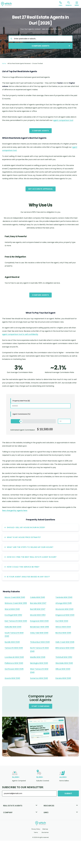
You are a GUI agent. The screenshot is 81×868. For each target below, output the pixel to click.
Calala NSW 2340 (37, 597)
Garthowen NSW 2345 (14, 669)
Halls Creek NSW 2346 (65, 642)
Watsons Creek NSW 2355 (16, 603)
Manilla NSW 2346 (38, 657)
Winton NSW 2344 (63, 627)
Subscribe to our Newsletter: (23, 787)
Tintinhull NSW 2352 (64, 657)
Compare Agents (40, 131)
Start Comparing (41, 706)
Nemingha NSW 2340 (39, 663)
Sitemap (45, 829)
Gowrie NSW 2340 (12, 678)
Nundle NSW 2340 (12, 642)
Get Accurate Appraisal (41, 189)
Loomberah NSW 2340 (14, 657)
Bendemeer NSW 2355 (39, 627)
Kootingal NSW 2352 (13, 615)
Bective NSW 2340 (63, 633)
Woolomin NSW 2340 (64, 609)
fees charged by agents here (15, 511)
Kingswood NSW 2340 (65, 615)
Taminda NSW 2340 (64, 597)
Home (4, 63)
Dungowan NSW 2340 (39, 621)
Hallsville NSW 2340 (13, 627)
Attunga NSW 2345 (64, 603)
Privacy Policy (36, 829)
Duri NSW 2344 (62, 621)
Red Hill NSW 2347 (38, 609)
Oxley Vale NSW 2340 (39, 633)
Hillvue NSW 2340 (63, 669)
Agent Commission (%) (21, 414)
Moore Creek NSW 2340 (15, 597)
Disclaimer (45, 832)
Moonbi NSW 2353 (38, 615)
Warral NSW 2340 (12, 609)
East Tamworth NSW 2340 (16, 621)
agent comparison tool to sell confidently (20, 334)
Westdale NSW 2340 (64, 663)
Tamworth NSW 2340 (14, 648)
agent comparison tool (63, 120)
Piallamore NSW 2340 (14, 663)
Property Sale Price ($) (21, 401)
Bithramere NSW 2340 (65, 648)
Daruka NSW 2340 (63, 678)
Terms (36, 832)
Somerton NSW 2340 (39, 678)
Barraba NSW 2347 (38, 603)
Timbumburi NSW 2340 (40, 642)
